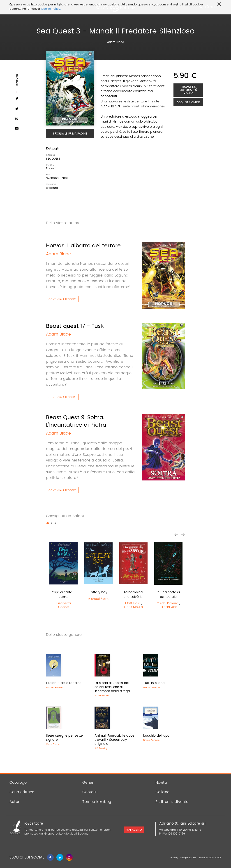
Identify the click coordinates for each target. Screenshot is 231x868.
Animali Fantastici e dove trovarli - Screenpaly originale (114, 740)
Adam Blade (116, 42)
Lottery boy (98, 592)
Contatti (90, 792)
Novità (161, 783)
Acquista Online (188, 102)
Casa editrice (22, 792)
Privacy (174, 858)
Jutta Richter (102, 696)
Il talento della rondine (64, 683)
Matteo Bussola (55, 688)
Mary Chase (53, 744)
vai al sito (134, 830)
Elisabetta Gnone (64, 605)
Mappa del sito (188, 858)
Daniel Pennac (151, 740)
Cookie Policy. (51, 9)
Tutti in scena (154, 683)
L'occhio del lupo (156, 736)
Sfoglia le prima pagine (70, 134)
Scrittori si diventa (172, 802)
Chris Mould (133, 607)
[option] (64, 575)
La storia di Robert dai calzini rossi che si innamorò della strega (112, 687)
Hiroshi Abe (168, 607)
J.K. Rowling (101, 748)
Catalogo (18, 783)
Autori (15, 802)
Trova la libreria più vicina (188, 90)
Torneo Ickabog (97, 802)
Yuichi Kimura (168, 603)
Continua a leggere (62, 299)
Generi (88, 783)
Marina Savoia (152, 688)
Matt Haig (133, 603)
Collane (162, 792)
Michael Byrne (98, 599)
